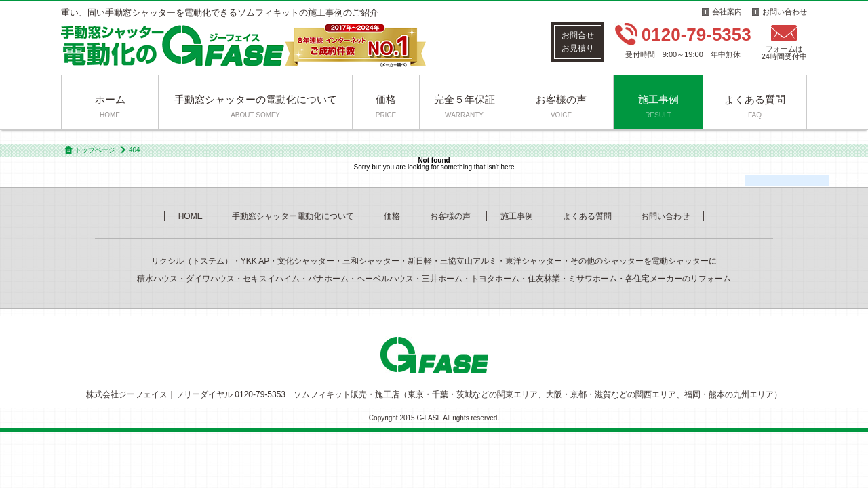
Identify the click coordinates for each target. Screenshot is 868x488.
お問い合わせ (785, 12)
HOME (191, 216)
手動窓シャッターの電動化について (256, 106)
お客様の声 (561, 106)
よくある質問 (755, 106)
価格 (386, 106)
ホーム (110, 106)
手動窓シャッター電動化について (293, 216)
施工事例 (658, 106)
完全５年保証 (465, 106)
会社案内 (727, 12)
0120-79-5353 (696, 35)
